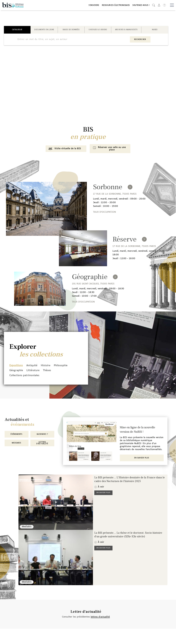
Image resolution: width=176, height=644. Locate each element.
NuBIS (155, 30)
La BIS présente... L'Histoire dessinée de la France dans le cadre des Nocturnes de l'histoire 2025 (130, 480)
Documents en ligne (44, 30)
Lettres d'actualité (42, 443)
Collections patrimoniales (24, 376)
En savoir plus (142, 458)
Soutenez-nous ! (141, 6)
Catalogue (17, 30)
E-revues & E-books (98, 30)
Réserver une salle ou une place (110, 150)
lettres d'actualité (100, 617)
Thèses (51, 371)
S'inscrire (94, 6)
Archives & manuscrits (126, 30)
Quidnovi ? (42, 435)
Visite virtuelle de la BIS (64, 150)
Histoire (49, 367)
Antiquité (34, 367)
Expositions (16, 367)
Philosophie (66, 367)
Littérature (35, 371)
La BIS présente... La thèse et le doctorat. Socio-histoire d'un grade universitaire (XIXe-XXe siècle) (128, 535)
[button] (154, 6)
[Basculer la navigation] (172, 6)
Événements (16, 435)
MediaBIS (16, 443)
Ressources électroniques (116, 6)
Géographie (16, 371)
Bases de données (71, 30)
